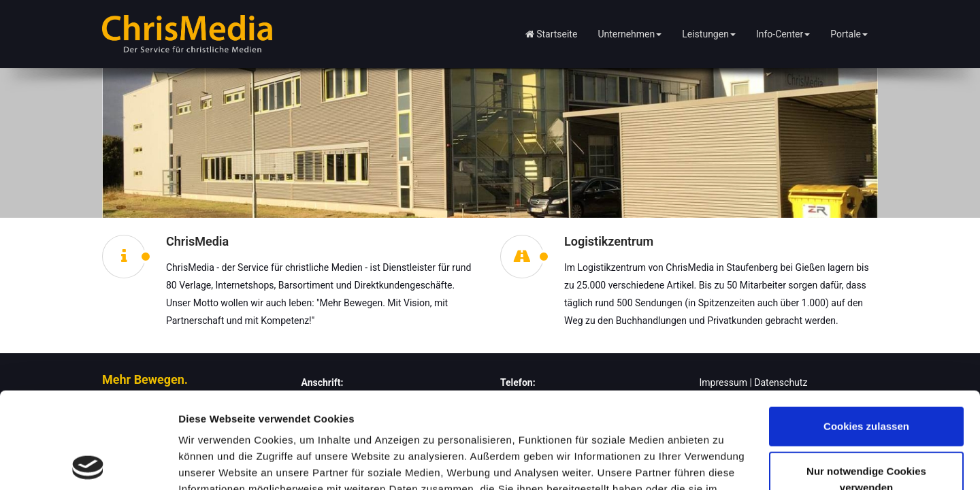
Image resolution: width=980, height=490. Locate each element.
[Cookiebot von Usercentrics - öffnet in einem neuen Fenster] (88, 463)
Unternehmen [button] (630, 34)
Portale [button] (849, 34)
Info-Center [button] (783, 34)
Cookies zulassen (866, 330)
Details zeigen (213, 463)
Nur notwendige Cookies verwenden (866, 383)
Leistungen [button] (709, 34)
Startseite (552, 34)
